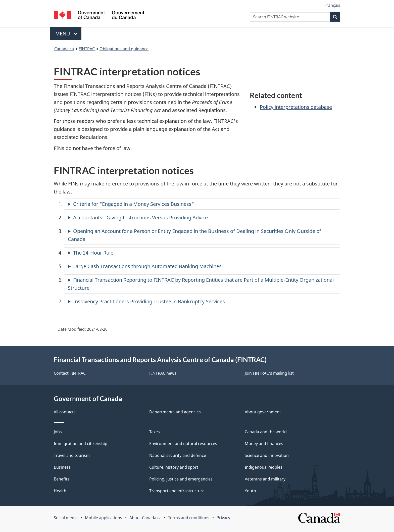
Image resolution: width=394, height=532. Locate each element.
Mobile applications (104, 518)
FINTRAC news (163, 373)
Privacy (223, 518)
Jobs (58, 432)
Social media (66, 518)
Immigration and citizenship (81, 444)
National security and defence (178, 455)
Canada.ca (64, 49)
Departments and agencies (175, 412)
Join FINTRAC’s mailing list (269, 373)
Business (62, 467)
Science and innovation (267, 455)
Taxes (155, 432)
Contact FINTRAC (70, 373)
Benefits (62, 479)
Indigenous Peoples (264, 467)
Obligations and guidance (124, 49)
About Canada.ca (145, 518)
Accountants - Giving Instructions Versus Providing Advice (140, 217)
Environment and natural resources (183, 444)
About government (263, 412)
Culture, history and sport (174, 467)
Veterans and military (265, 479)
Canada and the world (266, 432)
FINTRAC (87, 49)
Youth (250, 491)
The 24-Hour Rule (93, 253)
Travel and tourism (72, 455)
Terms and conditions (189, 518)
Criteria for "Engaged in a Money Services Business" (134, 204)
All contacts (65, 412)
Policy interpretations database (296, 107)
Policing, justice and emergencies (181, 479)
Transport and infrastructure (177, 491)
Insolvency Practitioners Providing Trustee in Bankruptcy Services (149, 301)
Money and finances (264, 444)
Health (60, 491)
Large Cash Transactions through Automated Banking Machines (147, 266)
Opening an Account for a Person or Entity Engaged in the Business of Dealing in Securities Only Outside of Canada (194, 235)
